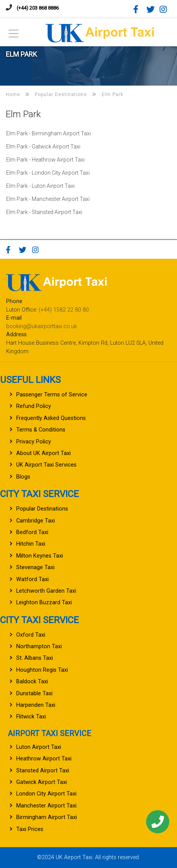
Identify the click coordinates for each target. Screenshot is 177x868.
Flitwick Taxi (31, 717)
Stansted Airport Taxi (43, 771)
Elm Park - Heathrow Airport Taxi (45, 160)
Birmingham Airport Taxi (47, 817)
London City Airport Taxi (46, 794)
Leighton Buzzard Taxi (44, 603)
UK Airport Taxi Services (46, 465)
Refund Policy (34, 406)
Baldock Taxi (32, 682)
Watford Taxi (32, 579)
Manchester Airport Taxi (46, 806)
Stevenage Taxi (35, 567)
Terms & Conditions (41, 430)
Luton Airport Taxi (39, 747)
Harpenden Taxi (36, 705)
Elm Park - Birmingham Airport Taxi (49, 133)
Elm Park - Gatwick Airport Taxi (43, 147)
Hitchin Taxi (31, 544)
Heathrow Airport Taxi (44, 759)
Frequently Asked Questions (51, 418)
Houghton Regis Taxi (42, 670)
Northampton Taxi (39, 646)
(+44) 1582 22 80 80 (64, 310)
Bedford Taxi (32, 532)
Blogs (23, 477)
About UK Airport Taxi (43, 453)
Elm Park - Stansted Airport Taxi (44, 212)
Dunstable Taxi (34, 694)
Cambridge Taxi (36, 521)
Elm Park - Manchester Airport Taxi (48, 199)
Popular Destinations (42, 509)
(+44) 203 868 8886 (38, 8)
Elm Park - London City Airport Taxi (48, 173)
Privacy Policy (34, 442)
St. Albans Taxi (35, 658)
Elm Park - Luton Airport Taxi (40, 186)
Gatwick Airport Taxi (42, 782)
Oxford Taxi (31, 635)
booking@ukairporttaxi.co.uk (42, 326)
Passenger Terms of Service (52, 395)
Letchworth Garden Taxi (46, 591)
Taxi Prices (30, 829)
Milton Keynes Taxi (40, 556)
